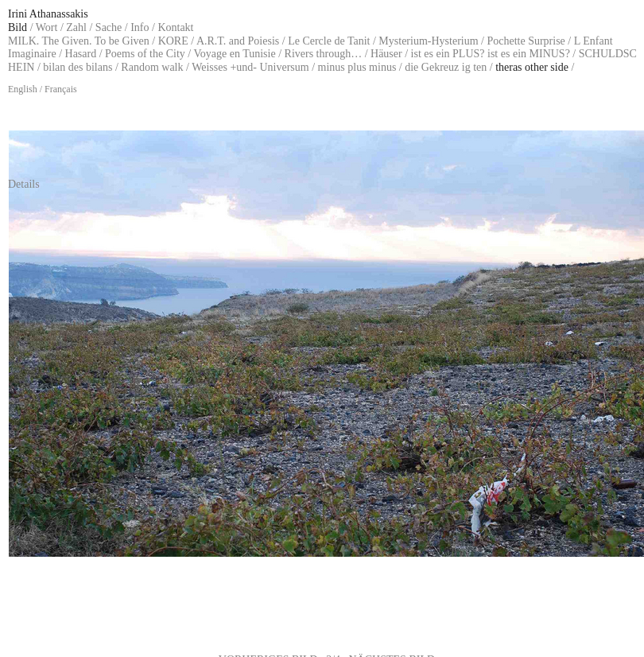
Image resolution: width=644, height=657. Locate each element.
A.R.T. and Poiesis (238, 41)
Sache (109, 27)
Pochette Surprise (526, 41)
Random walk (152, 67)
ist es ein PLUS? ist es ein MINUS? (491, 54)
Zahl (76, 27)
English (23, 89)
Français (61, 89)
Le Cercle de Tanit (329, 41)
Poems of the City (145, 54)
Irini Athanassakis (48, 14)
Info (140, 27)
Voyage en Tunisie (234, 54)
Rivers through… (324, 54)
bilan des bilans (78, 67)
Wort (47, 27)
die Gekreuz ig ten (446, 67)
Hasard (81, 54)
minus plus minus (357, 67)
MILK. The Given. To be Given (79, 41)
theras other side (532, 67)
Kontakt (175, 27)
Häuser (386, 54)
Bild (17, 27)
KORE (173, 41)
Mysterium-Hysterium (428, 41)
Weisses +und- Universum (250, 67)
